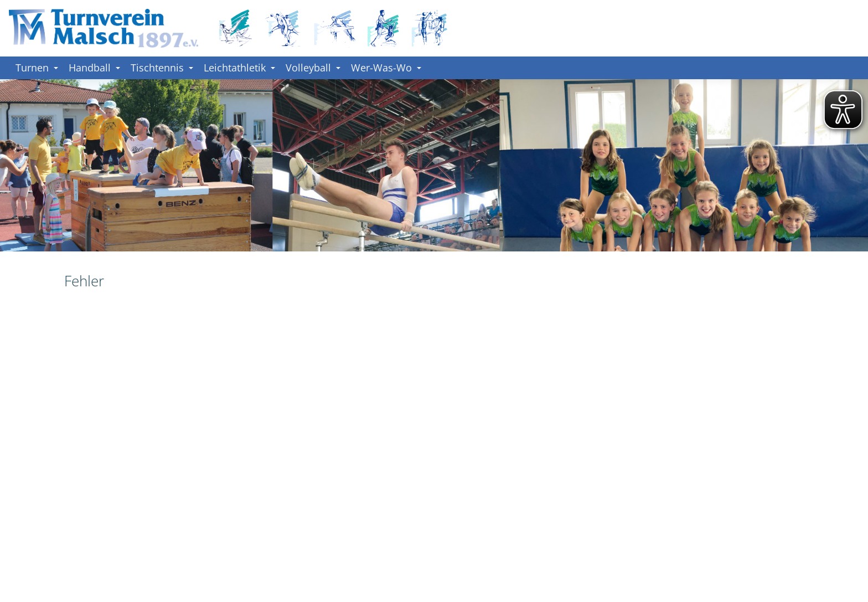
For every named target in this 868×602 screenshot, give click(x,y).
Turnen (37, 68)
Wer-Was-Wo (386, 68)
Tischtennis (162, 68)
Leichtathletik (239, 68)
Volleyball (313, 68)
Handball (94, 68)
